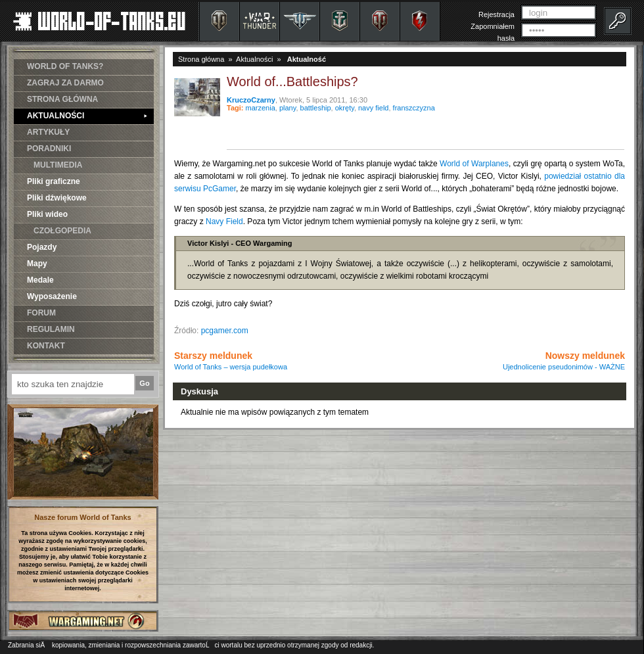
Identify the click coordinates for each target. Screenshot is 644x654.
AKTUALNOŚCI (87, 116)
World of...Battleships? (292, 82)
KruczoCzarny (251, 100)
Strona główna (201, 59)
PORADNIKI (49, 149)
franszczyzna (414, 108)
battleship (316, 108)
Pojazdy (42, 247)
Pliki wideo (47, 214)
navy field (373, 108)
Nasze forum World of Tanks (83, 517)
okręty (345, 108)
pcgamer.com (225, 331)
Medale (40, 280)
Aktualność (307, 59)
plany (287, 108)
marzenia (261, 108)
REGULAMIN (51, 329)
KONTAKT (46, 346)
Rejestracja (496, 14)
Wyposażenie (52, 296)
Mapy (37, 264)
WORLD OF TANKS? (65, 66)
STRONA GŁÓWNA (62, 99)
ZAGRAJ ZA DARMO (65, 83)
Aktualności (254, 59)
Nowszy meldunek (564, 361)
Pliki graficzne (54, 181)
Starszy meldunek (231, 361)
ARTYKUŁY (48, 132)
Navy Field (224, 222)
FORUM (41, 313)
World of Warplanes (474, 164)
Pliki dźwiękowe (57, 198)
